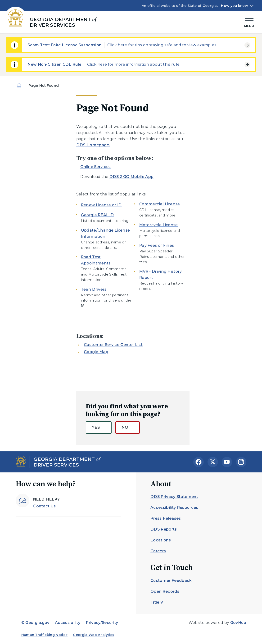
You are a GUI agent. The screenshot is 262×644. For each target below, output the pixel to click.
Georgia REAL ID (97, 215)
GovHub (238, 623)
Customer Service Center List (113, 345)
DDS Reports (164, 529)
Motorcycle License (159, 225)
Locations (161, 540)
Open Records (165, 591)
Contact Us (44, 506)
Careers (158, 551)
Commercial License (160, 204)
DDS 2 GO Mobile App (131, 177)
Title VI (158, 602)
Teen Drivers (94, 289)
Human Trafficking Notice (45, 635)
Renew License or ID (101, 205)
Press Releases (166, 518)
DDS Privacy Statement (174, 497)
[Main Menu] (249, 22)
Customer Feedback (171, 581)
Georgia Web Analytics (94, 635)
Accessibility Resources (174, 508)
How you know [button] (234, 6)
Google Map (96, 352)
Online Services (96, 167)
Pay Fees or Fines (157, 245)
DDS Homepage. (93, 145)
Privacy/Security (102, 623)
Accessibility (68, 623)
